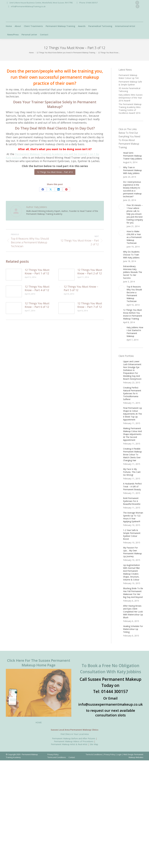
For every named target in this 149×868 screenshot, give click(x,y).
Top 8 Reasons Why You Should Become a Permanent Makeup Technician (134, 294)
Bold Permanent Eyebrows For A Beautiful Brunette (132, 501)
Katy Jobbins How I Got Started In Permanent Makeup (135, 332)
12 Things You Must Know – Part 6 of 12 (37, 305)
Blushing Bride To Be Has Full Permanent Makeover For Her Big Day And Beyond (133, 593)
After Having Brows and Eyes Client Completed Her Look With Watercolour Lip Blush (133, 612)
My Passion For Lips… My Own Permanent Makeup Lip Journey (132, 552)
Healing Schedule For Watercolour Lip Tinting (133, 629)
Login (119, 754)
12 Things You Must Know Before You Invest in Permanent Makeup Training (133, 314)
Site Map (94, 744)
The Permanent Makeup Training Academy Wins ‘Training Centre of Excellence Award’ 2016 (130, 109)
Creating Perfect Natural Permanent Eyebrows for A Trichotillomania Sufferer (132, 393)
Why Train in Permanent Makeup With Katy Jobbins (132, 170)
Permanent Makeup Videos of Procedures (74, 741)
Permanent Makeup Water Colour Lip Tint (129, 77)
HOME (39, 722)
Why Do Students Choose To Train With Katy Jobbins (131, 255)
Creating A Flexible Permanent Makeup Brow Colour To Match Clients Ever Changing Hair (132, 455)
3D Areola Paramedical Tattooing (129, 90)
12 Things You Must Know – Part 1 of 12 (37, 272)
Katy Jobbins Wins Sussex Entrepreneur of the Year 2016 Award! (131, 98)
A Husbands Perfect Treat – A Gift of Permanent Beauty (132, 487)
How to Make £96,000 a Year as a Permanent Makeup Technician (134, 237)
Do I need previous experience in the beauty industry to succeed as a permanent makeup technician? (132, 189)
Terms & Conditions (94, 754)
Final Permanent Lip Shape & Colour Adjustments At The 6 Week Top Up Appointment (132, 414)
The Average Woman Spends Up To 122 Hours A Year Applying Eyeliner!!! (133, 517)
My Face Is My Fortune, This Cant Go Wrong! (132, 472)
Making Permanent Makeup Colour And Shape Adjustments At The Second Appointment (132, 434)
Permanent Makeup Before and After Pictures (74, 738)
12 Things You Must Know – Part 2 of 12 (90, 272)
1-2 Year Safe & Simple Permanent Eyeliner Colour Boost (132, 535)
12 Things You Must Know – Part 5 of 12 (81, 288)
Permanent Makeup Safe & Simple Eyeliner (130, 83)
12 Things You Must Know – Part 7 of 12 (90, 305)
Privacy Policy (110, 754)
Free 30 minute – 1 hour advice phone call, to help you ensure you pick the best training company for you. (135, 214)
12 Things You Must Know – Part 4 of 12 (37, 288)
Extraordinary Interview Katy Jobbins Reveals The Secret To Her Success (133, 272)
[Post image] (14, 275)
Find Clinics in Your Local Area (75, 734)
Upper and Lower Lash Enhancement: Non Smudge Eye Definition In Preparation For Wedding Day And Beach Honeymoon (132, 370)
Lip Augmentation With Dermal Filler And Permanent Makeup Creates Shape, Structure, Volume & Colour (131, 572)
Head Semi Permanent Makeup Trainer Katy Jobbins (133, 156)
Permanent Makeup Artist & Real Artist (69, 744)
